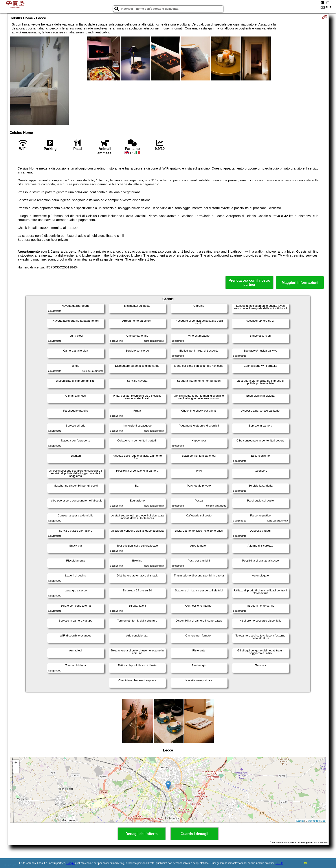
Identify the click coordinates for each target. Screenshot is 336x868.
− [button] (16, 770)
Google (71, 863)
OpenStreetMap (317, 821)
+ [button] (16, 763)
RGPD (279, 863)
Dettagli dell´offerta (142, 834)
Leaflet (300, 821)
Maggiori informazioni (300, 283)
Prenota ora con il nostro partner (249, 283)
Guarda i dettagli (194, 834)
